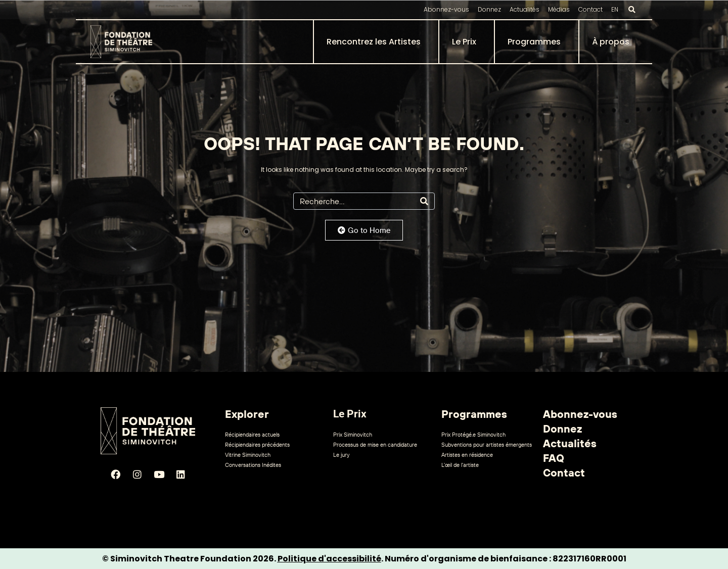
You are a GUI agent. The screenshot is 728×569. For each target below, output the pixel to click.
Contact (590, 9)
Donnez (489, 9)
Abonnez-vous (446, 9)
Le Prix (464, 42)
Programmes (534, 42)
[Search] (424, 201)
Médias (559, 9)
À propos (611, 42)
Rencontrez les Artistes (374, 42)
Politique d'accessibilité (329, 559)
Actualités (525, 9)
